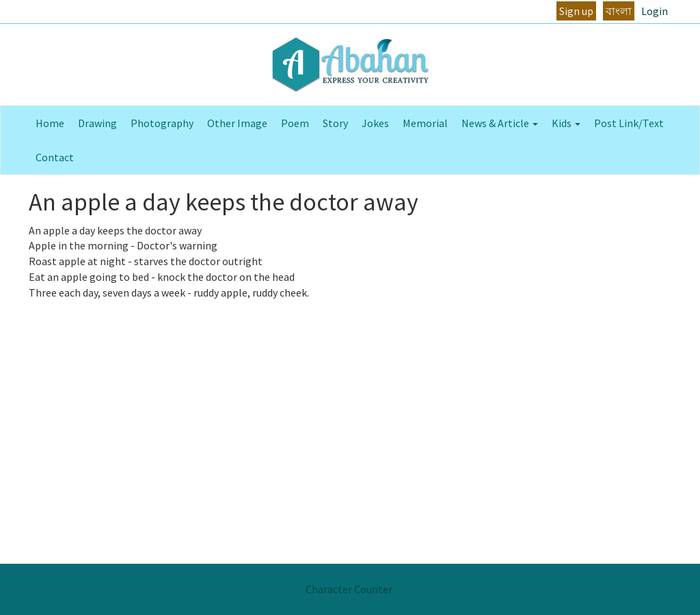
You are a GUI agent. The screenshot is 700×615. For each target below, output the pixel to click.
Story (335, 123)
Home (50, 123)
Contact (55, 157)
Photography (162, 123)
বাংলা (619, 11)
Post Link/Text (629, 123)
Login (655, 11)
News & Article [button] (500, 123)
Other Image (237, 123)
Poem (295, 123)
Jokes (375, 123)
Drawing (97, 123)
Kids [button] (566, 123)
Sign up (576, 11)
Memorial (425, 123)
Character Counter (349, 589)
